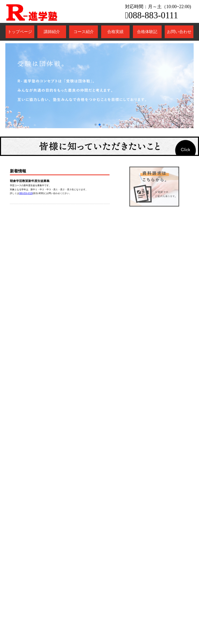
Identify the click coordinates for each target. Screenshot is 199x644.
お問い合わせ (179, 32)
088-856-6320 (26, 193)
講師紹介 (52, 32)
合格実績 (115, 32)
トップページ (20, 32)
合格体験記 (147, 32)
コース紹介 (84, 32)
